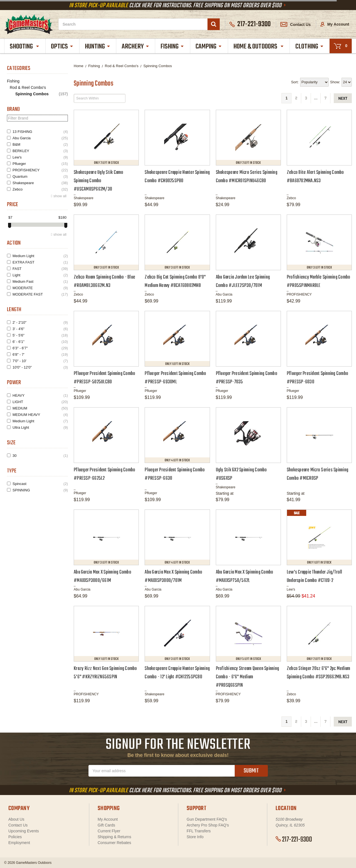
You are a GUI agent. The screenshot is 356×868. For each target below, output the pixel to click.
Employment (19, 843)
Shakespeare (40, 183)
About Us (16, 819)
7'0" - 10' (40, 361)
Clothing (310, 47)
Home (79, 66)
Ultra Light (40, 427)
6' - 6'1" (40, 342)
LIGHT (40, 402)
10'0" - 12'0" (40, 367)
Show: (335, 82)
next (343, 98)
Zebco (40, 189)
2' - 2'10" (40, 322)
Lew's (40, 157)
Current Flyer (109, 831)
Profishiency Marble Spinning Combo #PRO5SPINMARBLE (319, 281)
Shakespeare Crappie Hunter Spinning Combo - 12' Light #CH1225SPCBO (177, 673)
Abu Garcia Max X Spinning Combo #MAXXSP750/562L (245, 576)
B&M (40, 144)
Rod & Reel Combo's (28, 87)
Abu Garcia (40, 138)
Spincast (40, 484)
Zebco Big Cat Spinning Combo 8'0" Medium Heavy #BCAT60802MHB (175, 281)
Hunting (98, 47)
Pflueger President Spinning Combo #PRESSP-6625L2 (104, 474)
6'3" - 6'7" (40, 348)
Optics (62, 47)
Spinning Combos (42, 94)
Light (40, 275)
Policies (15, 837)
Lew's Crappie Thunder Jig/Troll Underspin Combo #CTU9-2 (315, 576)
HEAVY (40, 395)
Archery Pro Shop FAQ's (208, 825)
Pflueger (40, 164)
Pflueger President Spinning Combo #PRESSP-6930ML (175, 378)
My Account (335, 24)
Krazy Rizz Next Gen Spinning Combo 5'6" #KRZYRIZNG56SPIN (105, 673)
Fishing (172, 47)
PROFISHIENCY (40, 170)
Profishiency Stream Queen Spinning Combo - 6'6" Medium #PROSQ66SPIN (248, 677)
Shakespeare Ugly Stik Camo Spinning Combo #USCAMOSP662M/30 (99, 181)
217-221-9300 (294, 840)
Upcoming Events (24, 831)
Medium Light (40, 256)
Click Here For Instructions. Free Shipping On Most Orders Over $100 (178, 6)
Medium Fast (40, 281)
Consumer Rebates (114, 843)
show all (60, 196)
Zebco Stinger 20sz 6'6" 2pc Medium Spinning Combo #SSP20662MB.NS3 (319, 673)
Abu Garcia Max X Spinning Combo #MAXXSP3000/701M (173, 576)
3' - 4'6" (40, 329)
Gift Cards (106, 825)
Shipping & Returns (114, 837)
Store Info (195, 837)
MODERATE (40, 288)
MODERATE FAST (40, 294)
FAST (40, 269)
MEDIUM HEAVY (40, 415)
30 (40, 456)
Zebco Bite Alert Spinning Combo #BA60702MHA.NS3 (315, 177)
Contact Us (296, 25)
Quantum (40, 176)
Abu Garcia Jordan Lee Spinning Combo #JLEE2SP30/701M (243, 281)
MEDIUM (40, 408)
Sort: (295, 82)
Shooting (25, 47)
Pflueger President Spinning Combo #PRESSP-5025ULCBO (104, 378)
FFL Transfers (199, 831)
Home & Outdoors (259, 47)
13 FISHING (40, 132)
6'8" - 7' (40, 354)
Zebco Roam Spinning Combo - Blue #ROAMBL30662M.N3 (104, 281)
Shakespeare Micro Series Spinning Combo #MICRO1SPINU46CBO (247, 177)
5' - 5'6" (40, 335)
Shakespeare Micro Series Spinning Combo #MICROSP (317, 474)
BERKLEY (40, 151)
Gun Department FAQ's (207, 819)
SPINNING (40, 490)
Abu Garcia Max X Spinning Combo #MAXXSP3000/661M (102, 576)
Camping (209, 47)
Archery (136, 47)
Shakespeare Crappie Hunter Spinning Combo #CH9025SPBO (177, 177)
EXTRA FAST (40, 262)
